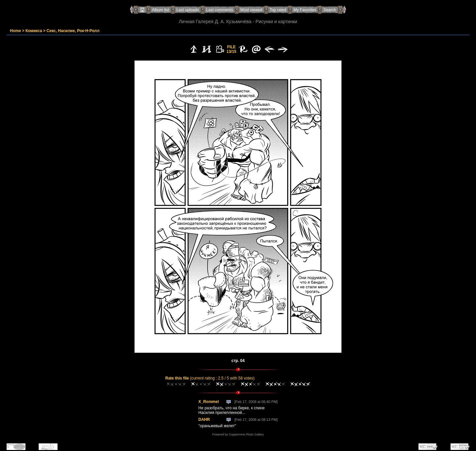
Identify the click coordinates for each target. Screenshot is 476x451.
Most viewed (251, 10)
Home (15, 31)
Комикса (34, 31)
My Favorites (305, 10)
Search (330, 10)
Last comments (220, 10)
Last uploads (188, 10)
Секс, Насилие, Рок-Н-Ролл (73, 31)
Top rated (278, 10)
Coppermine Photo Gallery (246, 434)
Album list (161, 10)
